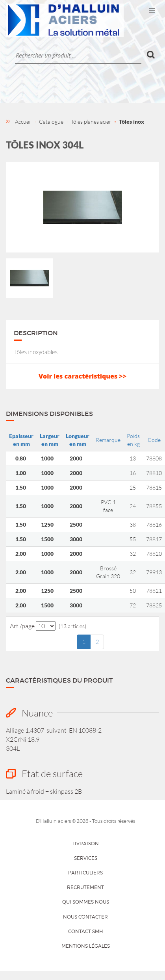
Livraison (86, 844)
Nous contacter (85, 917)
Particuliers (85, 873)
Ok (151, 55)
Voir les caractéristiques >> (82, 376)
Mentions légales (86, 946)
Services (86, 858)
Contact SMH (86, 931)
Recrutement (85, 887)
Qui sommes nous (86, 902)
